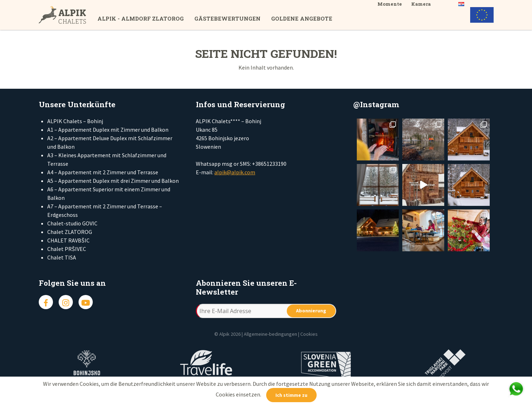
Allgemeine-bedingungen (270, 334)
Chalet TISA (62, 257)
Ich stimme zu (291, 395)
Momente (390, 4)
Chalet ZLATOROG (70, 232)
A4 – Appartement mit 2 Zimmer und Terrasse (103, 172)
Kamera (421, 4)
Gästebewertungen (227, 18)
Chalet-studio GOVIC (72, 223)
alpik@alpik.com (235, 172)
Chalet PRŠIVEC (67, 249)
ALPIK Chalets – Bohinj (75, 121)
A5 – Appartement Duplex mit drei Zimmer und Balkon (113, 181)
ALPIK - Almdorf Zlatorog (141, 18)
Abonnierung (311, 311)
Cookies (309, 334)
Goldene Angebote (302, 18)
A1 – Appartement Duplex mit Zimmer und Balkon (108, 130)
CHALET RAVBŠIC (68, 240)
